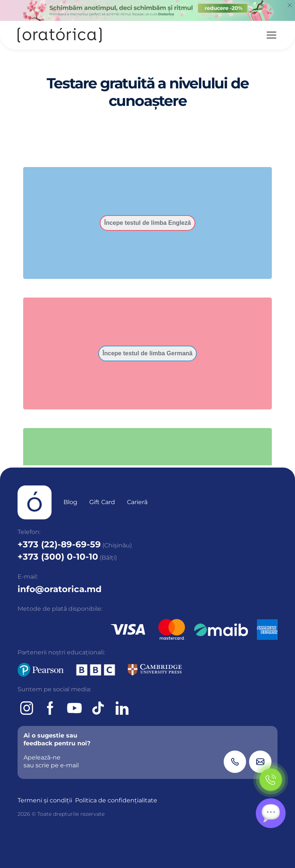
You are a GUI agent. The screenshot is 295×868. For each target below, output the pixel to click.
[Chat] (271, 813)
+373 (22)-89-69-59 (59, 544)
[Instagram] (27, 708)
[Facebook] (50, 708)
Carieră (137, 502)
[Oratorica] (60, 35)
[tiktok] (98, 708)
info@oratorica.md (60, 589)
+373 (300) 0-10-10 (58, 557)
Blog (70, 502)
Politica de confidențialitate (116, 800)
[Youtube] (74, 708)
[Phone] (235, 762)
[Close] (290, 5)
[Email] (260, 762)
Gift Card (102, 502)
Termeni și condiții (45, 800)
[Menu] (271, 35)
